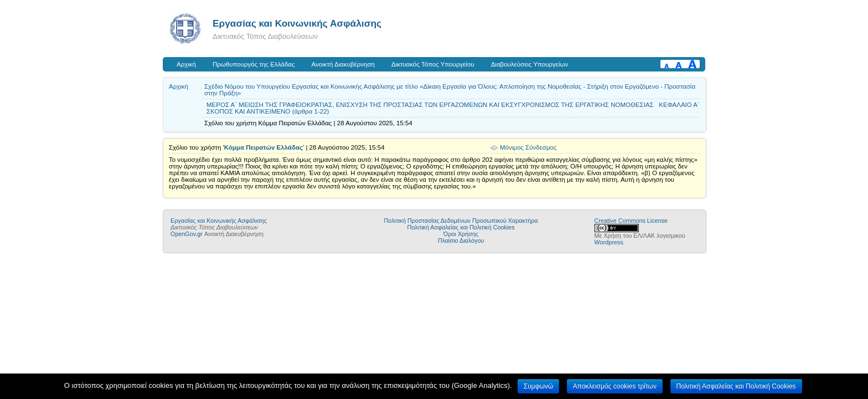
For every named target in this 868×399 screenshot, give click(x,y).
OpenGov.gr (187, 234)
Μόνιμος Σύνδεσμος (528, 147)
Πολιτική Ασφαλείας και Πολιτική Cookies (461, 227)
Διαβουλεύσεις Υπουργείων (530, 64)
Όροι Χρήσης (461, 234)
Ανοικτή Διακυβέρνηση (343, 64)
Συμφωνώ (538, 386)
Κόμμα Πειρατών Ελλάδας (263, 147)
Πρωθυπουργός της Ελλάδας (254, 64)
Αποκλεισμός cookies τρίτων (615, 386)
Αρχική (186, 64)
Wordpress (609, 242)
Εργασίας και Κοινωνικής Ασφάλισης (297, 23)
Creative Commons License (631, 221)
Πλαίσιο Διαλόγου (461, 241)
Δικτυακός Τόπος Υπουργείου (433, 64)
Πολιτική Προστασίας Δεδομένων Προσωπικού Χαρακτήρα (461, 221)
